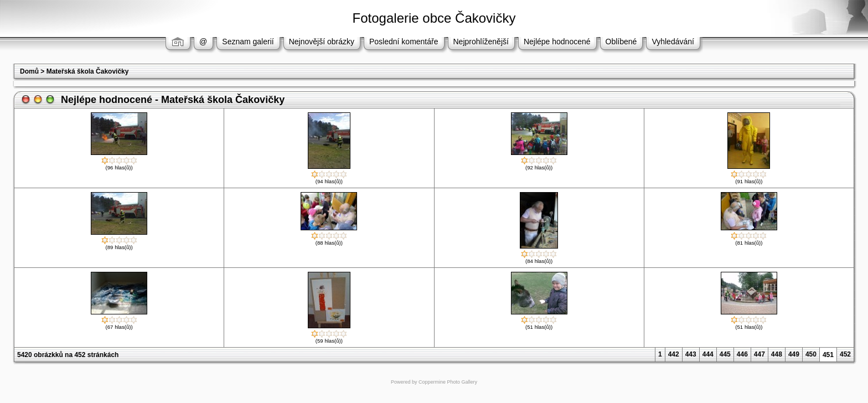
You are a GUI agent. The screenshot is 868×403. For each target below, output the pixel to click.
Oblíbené (621, 42)
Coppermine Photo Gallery (448, 382)
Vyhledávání (673, 42)
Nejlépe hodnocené (557, 42)
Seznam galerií (248, 42)
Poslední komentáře (404, 42)
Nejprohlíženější (481, 42)
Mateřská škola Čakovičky (88, 71)
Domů (29, 71)
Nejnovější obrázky (322, 42)
